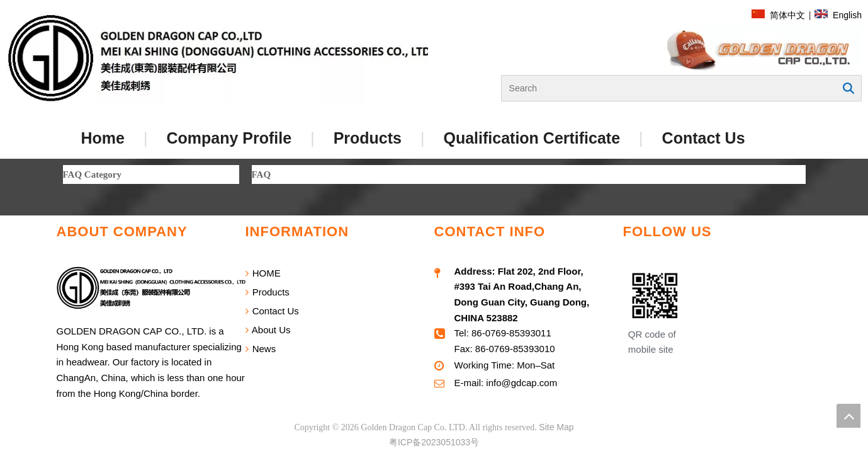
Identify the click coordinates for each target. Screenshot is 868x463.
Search (848, 88)
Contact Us (704, 138)
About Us (268, 330)
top (848, 416)
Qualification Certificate (532, 138)
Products (368, 138)
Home (103, 138)
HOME (263, 273)
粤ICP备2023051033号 (434, 442)
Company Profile (229, 138)
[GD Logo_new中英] (221, 59)
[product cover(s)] (761, 50)
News (261, 349)
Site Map (556, 427)
